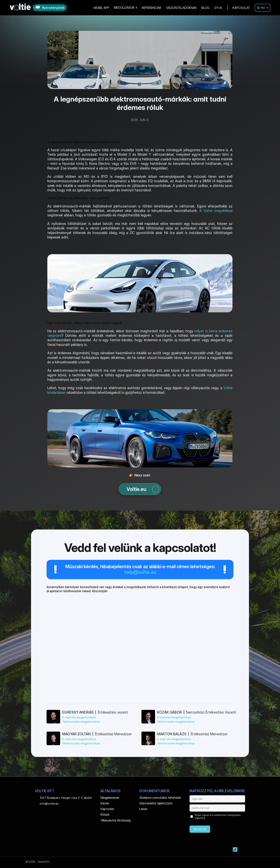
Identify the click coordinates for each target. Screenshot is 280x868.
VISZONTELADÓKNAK (181, 8)
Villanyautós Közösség (116, 820)
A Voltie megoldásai (216, 211)
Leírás (143, 809)
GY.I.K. (218, 8)
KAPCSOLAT (241, 8)
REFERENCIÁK (152, 8)
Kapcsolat (107, 809)
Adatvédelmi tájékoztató (156, 803)
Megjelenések (110, 798)
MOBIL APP (101, 8)
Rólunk (105, 814)
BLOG (205, 8)
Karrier (105, 803)
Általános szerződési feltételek (160, 798)
